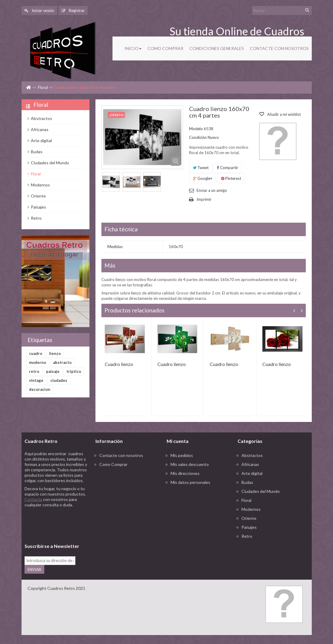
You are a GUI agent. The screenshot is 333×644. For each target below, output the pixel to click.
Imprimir (204, 199)
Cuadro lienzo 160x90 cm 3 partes (277, 364)
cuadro (36, 353)
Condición (198, 137)
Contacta (33, 499)
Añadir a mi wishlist (283, 114)
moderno (38, 362)
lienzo (55, 353)
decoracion (40, 389)
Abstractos (41, 118)
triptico (74, 371)
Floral (43, 87)
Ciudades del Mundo (50, 163)
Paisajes (38, 207)
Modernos (40, 185)
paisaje (53, 371)
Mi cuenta (178, 441)
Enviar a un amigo (212, 190)
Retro (36, 218)
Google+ (203, 178)
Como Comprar (113, 464)
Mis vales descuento (190, 464)
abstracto (62, 362)
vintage (36, 380)
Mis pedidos (182, 455)
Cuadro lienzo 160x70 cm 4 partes (119, 364)
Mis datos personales (190, 482)
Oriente (38, 196)
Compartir (228, 168)
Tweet (201, 168)
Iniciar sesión (39, 10)
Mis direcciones (185, 473)
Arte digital (41, 141)
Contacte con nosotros (121, 455)
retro (34, 371)
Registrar (73, 10)
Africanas (39, 129)
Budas (36, 152)
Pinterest (231, 178)
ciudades (59, 380)
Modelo (196, 129)
